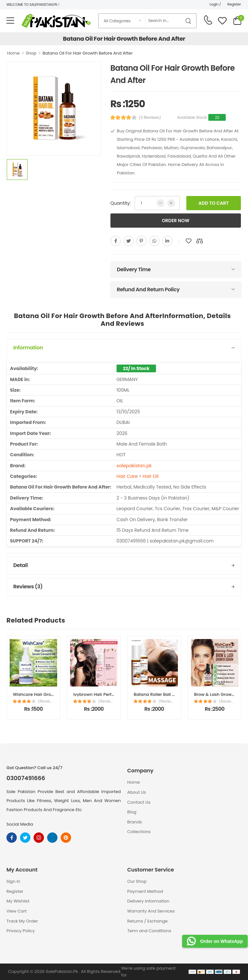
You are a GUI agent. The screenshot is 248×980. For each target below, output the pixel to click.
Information (28, 348)
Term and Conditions (149, 931)
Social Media (20, 824)
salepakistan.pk (134, 466)
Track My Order (22, 921)
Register (234, 4)
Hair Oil (150, 476)
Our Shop (137, 881)
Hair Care (127, 476)
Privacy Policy (21, 931)
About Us (137, 792)
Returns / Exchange (147, 921)
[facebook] (116, 241)
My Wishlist (18, 901)
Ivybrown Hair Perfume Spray (104, 694)
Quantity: (121, 203)
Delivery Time (134, 269)
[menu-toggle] (10, 21)
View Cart (17, 911)
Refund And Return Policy (148, 289)
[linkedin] (167, 241)
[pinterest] (141, 241)
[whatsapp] (154, 241)
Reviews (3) (28, 587)
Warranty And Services (151, 911)
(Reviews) (46, 701)
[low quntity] (160, 203)
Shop (31, 53)
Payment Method (145, 891)
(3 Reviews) (150, 118)
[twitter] (129, 241)
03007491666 (26, 778)
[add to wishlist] (189, 241)
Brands (135, 822)
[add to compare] (200, 241)
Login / (215, 4)
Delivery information (148, 901)
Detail (21, 565)
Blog (132, 812)
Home (13, 53)
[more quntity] (171, 203)
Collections (139, 832)
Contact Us (139, 802)
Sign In (13, 881)
